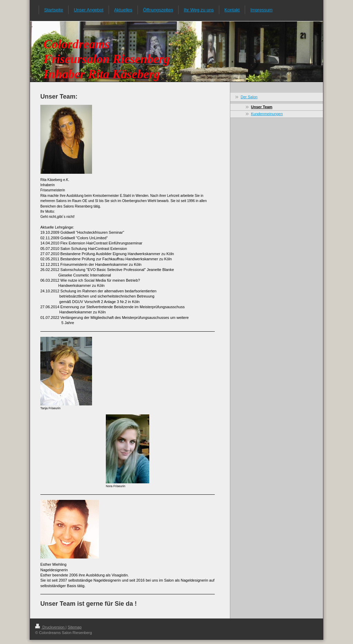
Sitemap (74, 627)
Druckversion (50, 627)
